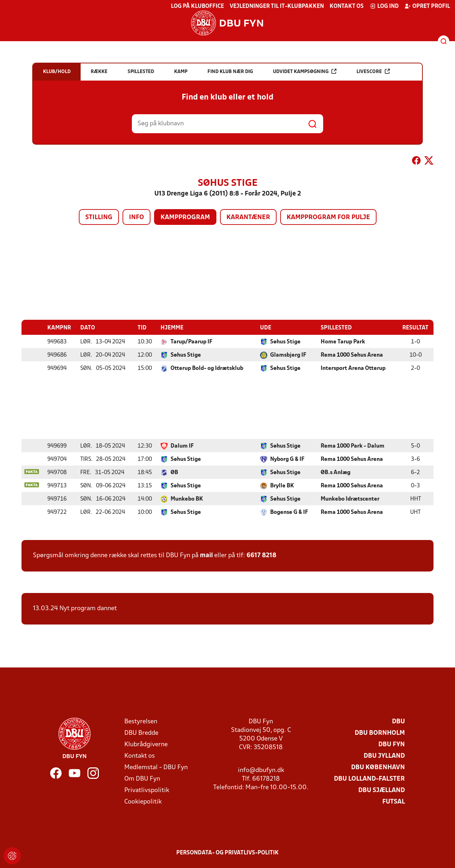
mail (206, 555)
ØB (174, 472)
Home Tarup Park (343, 342)
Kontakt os (347, 6)
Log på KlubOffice (197, 6)
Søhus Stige (285, 342)
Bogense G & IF (289, 512)
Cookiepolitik (143, 802)
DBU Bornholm (380, 733)
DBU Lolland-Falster (369, 779)
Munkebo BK (187, 499)
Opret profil (427, 6)
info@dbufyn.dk (261, 770)
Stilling (99, 218)
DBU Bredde (141, 733)
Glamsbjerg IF (288, 355)
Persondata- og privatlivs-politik (227, 853)
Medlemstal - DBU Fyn (156, 767)
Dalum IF (182, 446)
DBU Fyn (392, 744)
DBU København (378, 767)
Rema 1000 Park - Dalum (353, 446)
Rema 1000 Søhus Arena (352, 355)
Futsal (394, 802)
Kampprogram (185, 218)
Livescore (373, 71)
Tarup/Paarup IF (191, 342)
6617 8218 (261, 555)
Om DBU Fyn (142, 779)
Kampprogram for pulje (328, 218)
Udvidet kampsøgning (305, 71)
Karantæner (248, 218)
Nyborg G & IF (287, 459)
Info (136, 218)
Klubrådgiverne (146, 744)
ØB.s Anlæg (336, 472)
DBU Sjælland (382, 790)
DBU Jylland (384, 756)
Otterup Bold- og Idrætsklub (207, 368)
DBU (398, 721)
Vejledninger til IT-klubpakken (277, 6)
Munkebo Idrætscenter (350, 499)
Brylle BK (282, 486)
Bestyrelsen (141, 721)
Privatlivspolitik (147, 790)
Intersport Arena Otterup (353, 368)
